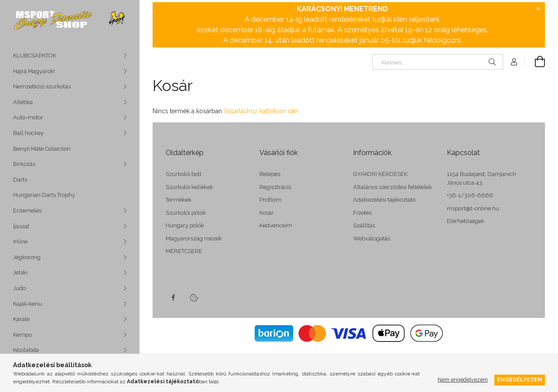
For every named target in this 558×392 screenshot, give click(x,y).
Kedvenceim (276, 225)
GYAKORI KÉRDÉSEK (380, 174)
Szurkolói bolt (184, 174)
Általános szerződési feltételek (393, 187)
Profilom (270, 200)
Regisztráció (275, 187)
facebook (173, 297)
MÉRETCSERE (184, 251)
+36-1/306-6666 (470, 195)
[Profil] (514, 62)
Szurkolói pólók (186, 213)
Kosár (267, 213)
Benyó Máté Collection (42, 149)
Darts (20, 180)
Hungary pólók (185, 225)
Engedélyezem (520, 380)
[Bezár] (538, 9)
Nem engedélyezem (463, 380)
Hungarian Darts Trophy (44, 195)
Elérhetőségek (466, 221)
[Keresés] (438, 62)
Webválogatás (372, 238)
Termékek (179, 200)
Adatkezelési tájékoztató (384, 200)
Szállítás (364, 225)
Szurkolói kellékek (189, 187)
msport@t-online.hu (473, 208)
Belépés (270, 174)
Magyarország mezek (194, 238)
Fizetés (362, 213)
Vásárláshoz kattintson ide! (261, 111)
